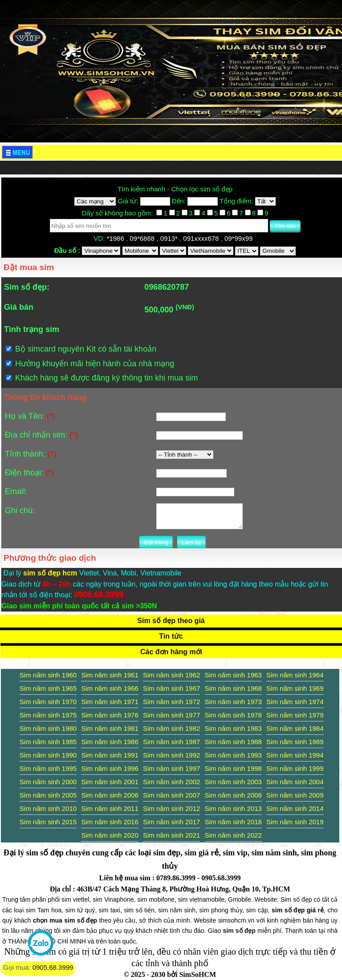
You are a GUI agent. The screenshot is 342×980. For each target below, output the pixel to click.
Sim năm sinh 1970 (48, 702)
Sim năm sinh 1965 (48, 688)
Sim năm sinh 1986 (110, 742)
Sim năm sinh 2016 (110, 822)
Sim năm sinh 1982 (171, 728)
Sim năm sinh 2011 (110, 808)
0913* (170, 238)
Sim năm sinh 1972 (171, 702)
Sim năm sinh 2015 (48, 822)
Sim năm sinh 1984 (295, 728)
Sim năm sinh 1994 (295, 755)
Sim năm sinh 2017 (171, 822)
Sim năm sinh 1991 (110, 755)
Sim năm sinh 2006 (110, 795)
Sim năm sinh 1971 (110, 702)
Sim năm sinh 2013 (233, 808)
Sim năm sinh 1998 (233, 768)
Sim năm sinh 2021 (171, 835)
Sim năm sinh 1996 (110, 768)
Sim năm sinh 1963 (233, 675)
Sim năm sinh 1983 (233, 728)
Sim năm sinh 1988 (233, 742)
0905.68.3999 (53, 967)
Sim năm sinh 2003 (233, 782)
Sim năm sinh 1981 (110, 728)
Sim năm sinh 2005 (48, 795)
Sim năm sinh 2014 (295, 808)
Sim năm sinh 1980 (48, 728)
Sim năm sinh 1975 (48, 715)
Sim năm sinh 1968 (233, 688)
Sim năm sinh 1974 (295, 702)
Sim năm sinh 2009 (295, 795)
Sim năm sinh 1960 (48, 675)
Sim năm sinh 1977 (171, 715)
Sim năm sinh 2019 (295, 822)
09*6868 (143, 238)
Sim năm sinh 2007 (171, 795)
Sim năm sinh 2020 (110, 835)
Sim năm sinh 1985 (48, 742)
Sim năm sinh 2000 (48, 782)
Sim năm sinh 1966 (110, 688)
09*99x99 (240, 238)
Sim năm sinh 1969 (295, 688)
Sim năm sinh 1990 (48, 755)
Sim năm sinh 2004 (295, 782)
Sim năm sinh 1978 (233, 715)
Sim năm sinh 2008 (233, 795)
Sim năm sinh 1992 (171, 755)
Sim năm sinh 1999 (295, 768)
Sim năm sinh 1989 (295, 742)
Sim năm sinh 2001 (110, 782)
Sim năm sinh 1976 (110, 715)
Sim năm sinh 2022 (233, 835)
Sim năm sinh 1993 (233, 755)
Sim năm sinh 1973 (233, 702)
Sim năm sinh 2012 (171, 808)
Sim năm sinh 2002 (171, 782)
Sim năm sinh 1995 (48, 768)
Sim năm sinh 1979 (295, 715)
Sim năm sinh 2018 (233, 822)
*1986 (116, 238)
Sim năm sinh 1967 (171, 688)
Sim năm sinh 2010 (48, 808)
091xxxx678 (202, 238)
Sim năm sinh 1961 (110, 675)
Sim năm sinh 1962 (171, 675)
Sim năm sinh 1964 (295, 675)
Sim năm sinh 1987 (171, 742)
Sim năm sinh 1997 (171, 768)
